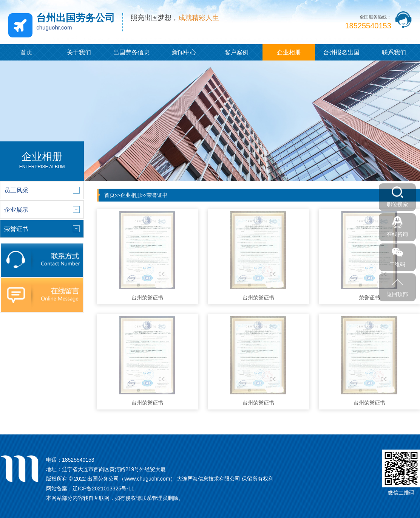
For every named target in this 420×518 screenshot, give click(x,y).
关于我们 (79, 52)
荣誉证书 (157, 195)
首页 (26, 52)
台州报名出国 (341, 52)
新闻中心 (184, 52)
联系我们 (394, 52)
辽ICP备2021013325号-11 (103, 489)
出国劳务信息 (131, 52)
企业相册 (289, 52)
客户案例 (236, 52)
